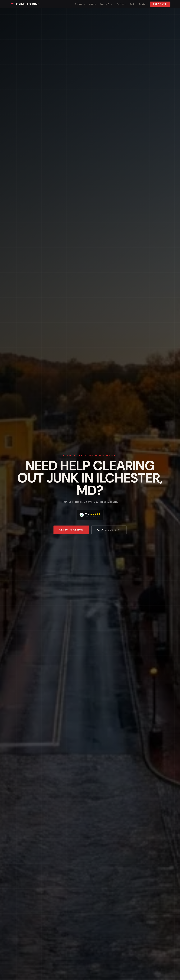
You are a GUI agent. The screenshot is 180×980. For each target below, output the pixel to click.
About (93, 4)
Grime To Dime (25, 4)
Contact (143, 4)
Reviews (121, 4)
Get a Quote (160, 4)
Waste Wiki (106, 4)
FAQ (132, 4)
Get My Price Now (71, 530)
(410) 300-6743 (109, 530)
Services (80, 4)
